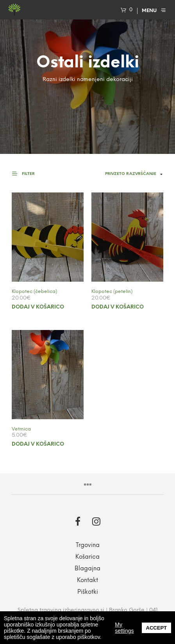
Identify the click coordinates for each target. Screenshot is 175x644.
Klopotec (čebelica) (34, 292)
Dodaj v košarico (38, 307)
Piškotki (88, 592)
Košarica (87, 557)
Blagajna (87, 569)
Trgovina (88, 545)
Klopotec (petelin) (112, 292)
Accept (156, 628)
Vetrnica (21, 429)
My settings (124, 628)
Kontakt (87, 580)
